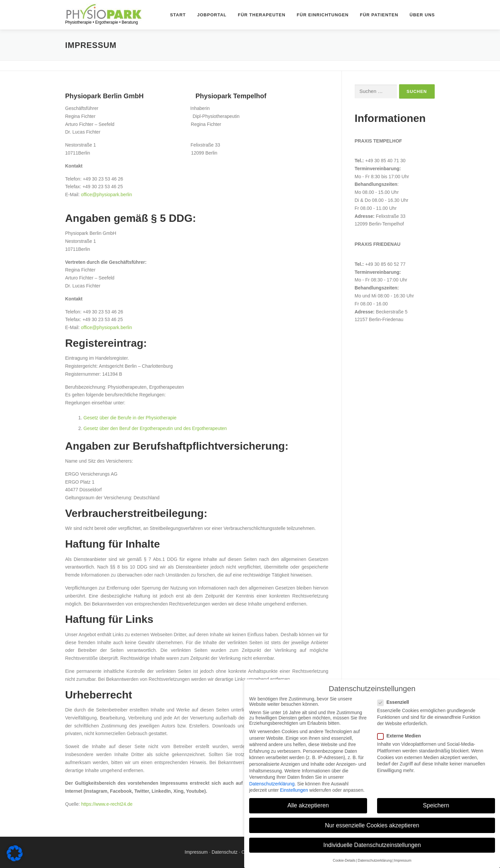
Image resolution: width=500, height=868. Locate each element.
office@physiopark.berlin (106, 195)
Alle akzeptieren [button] (308, 805)
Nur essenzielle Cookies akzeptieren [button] (372, 825)
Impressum (196, 852)
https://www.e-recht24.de (107, 804)
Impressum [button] (403, 860)
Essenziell (397, 702)
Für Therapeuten (262, 15)
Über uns (422, 15)
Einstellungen (294, 790)
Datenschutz (225, 852)
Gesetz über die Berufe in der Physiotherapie (130, 418)
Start (178, 15)
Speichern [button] (436, 805)
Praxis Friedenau (378, 244)
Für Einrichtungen (323, 15)
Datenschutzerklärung (272, 784)
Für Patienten (379, 15)
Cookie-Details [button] (344, 860)
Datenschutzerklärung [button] (375, 860)
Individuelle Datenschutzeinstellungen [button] (372, 845)
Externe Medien (403, 736)
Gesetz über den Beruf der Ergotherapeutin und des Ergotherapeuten (155, 428)
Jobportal (212, 15)
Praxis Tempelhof (378, 141)
